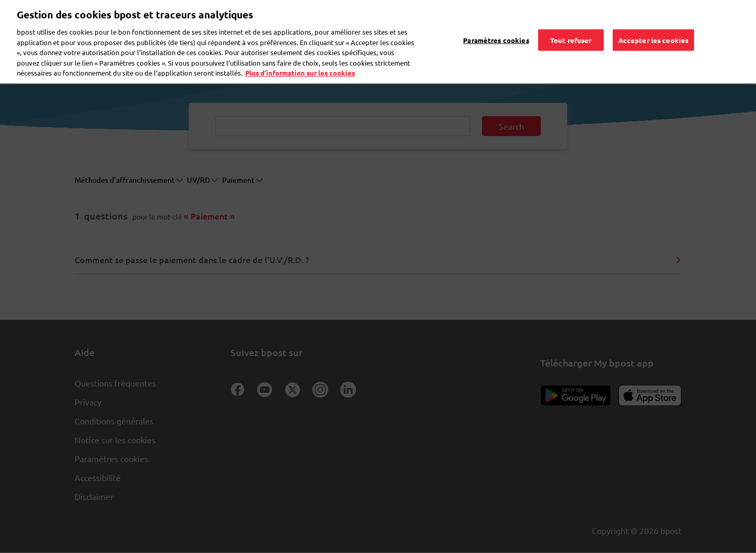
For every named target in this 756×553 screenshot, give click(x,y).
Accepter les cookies (654, 18)
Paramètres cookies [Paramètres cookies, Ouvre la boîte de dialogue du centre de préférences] (496, 18)
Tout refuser (571, 18)
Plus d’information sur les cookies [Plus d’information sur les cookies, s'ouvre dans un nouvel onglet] (300, 52)
